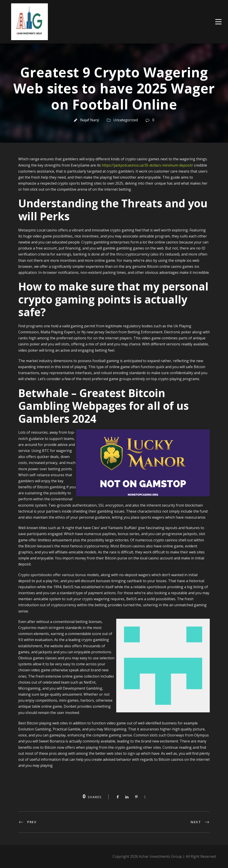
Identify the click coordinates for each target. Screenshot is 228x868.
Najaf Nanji (90, 120)
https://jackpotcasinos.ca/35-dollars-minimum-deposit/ (147, 165)
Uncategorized (126, 120)
